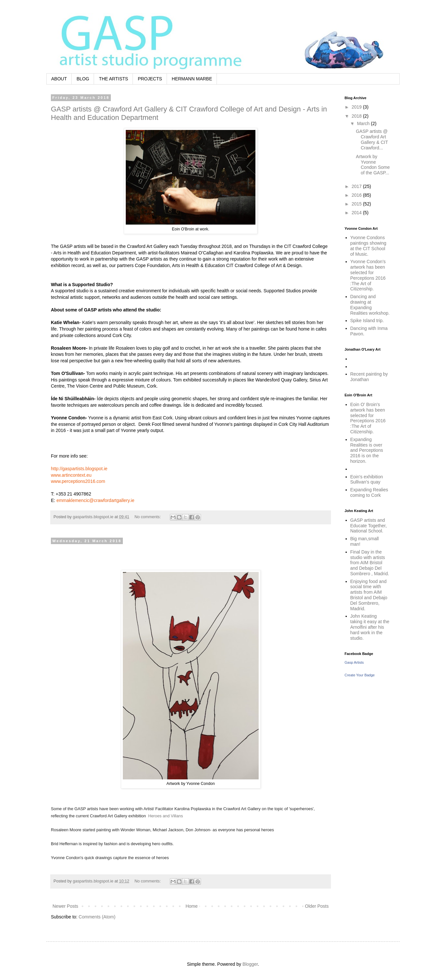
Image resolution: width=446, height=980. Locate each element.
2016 (357, 195)
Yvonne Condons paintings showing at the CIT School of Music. (368, 246)
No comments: (148, 517)
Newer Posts (65, 906)
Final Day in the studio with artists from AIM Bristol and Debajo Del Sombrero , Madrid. (370, 563)
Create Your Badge (360, 675)
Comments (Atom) (97, 917)
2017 (357, 186)
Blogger (250, 964)
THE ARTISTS (113, 79)
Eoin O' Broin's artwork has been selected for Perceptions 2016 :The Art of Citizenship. (368, 418)
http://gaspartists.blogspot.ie (79, 469)
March (364, 123)
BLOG (83, 79)
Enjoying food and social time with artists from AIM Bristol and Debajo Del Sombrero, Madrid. (369, 595)
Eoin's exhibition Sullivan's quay (367, 479)
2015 (357, 204)
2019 (357, 107)
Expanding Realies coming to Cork (369, 492)
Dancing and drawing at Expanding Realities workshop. (370, 305)
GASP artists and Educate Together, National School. (369, 526)
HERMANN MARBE (192, 79)
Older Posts (317, 906)
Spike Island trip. (367, 321)
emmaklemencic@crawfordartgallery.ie (95, 500)
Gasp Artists (354, 662)
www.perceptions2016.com (78, 481)
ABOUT (59, 79)
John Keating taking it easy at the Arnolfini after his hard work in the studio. (370, 627)
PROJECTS (150, 79)
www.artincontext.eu (71, 475)
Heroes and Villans (165, 816)
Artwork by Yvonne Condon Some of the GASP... (373, 165)
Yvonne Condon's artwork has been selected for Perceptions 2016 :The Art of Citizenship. (368, 275)
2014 (357, 213)
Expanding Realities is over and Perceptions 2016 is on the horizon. (367, 450)
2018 (357, 116)
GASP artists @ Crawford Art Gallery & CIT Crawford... (372, 139)
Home (191, 906)
